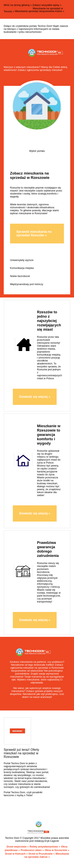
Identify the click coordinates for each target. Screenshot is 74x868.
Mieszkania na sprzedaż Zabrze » (47, 855)
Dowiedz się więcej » (35, 397)
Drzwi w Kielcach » (16, 854)
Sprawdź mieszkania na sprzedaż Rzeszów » (34, 233)
